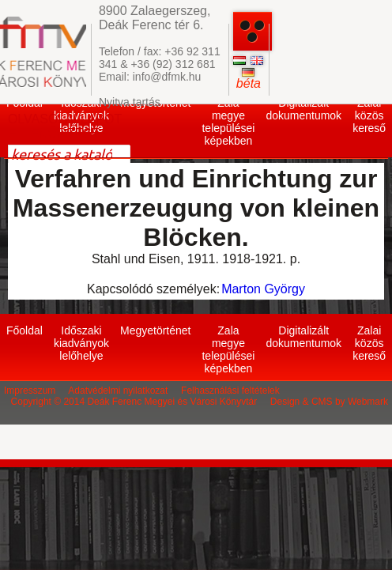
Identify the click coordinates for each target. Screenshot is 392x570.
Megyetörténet (156, 330)
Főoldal (24, 330)
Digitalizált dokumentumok (303, 109)
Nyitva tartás (130, 102)
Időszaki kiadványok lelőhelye (81, 343)
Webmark (368, 402)
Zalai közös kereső (369, 115)
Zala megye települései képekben (228, 122)
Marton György (263, 289)
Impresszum (30, 391)
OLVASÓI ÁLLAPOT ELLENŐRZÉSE (65, 126)
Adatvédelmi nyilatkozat (118, 391)
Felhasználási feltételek (230, 391)
